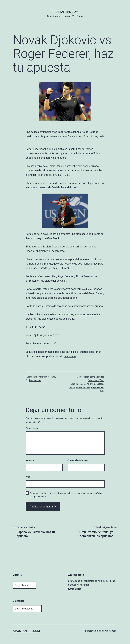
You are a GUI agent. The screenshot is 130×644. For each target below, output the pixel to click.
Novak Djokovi (49, 234)
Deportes (100, 377)
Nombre (31, 460)
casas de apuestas (89, 314)
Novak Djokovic (83, 387)
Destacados (93, 380)
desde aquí (70, 356)
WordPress (111, 631)
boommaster (35, 380)
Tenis (102, 380)
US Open (61, 281)
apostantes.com (65, 12)
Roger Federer (34, 149)
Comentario (32, 428)
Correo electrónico (78, 460)
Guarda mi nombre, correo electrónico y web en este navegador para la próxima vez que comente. (66, 495)
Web (28, 477)
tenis (102, 391)
